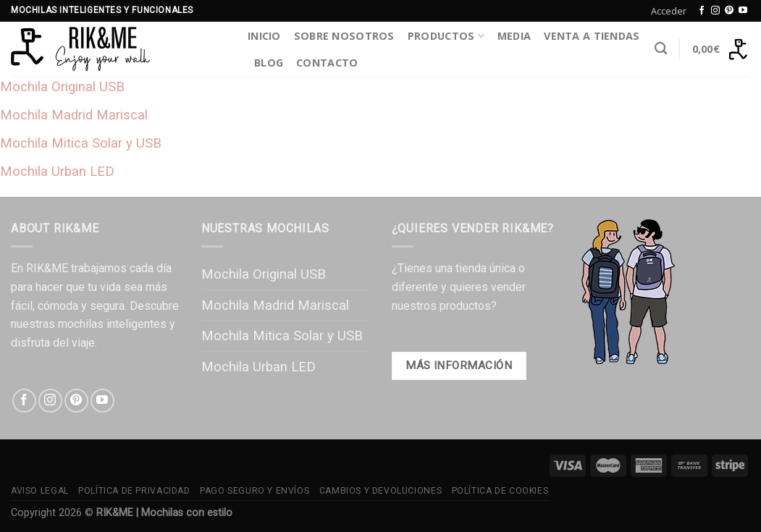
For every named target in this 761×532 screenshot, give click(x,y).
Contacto (327, 63)
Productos (446, 36)
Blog (269, 63)
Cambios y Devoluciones (380, 491)
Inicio (264, 36)
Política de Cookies (500, 491)
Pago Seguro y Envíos (255, 491)
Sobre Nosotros (344, 36)
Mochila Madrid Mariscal (74, 115)
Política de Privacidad (134, 491)
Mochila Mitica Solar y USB (81, 143)
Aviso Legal (40, 491)
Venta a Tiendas (592, 36)
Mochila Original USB (62, 86)
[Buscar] (661, 49)
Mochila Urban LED (57, 171)
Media (514, 36)
